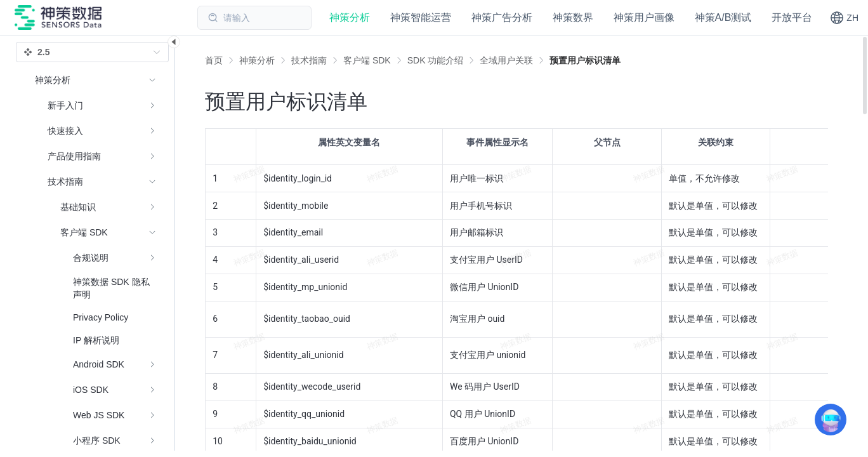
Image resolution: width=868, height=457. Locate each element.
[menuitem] (95, 105)
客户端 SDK (367, 60)
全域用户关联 (506, 60)
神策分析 (257, 60)
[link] (257, 60)
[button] (844, 18)
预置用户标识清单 (585, 60)
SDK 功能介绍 (436, 60)
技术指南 (309, 60)
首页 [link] (214, 60)
